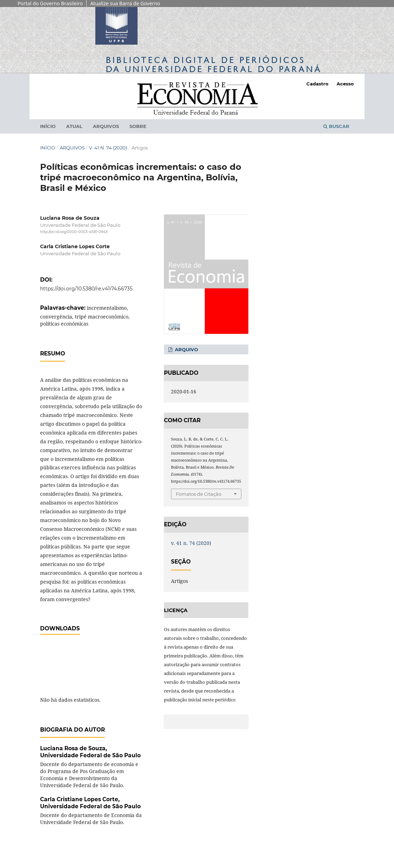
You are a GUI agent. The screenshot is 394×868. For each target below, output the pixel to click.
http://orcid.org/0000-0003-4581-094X (74, 232)
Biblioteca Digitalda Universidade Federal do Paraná (214, 65)
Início (48, 126)
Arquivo (186, 349)
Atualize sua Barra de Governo (125, 3)
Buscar (336, 126)
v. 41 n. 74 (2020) (108, 148)
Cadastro (317, 84)
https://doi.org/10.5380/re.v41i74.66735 (86, 289)
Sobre (138, 126)
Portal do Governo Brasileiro (50, 3)
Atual (74, 126)
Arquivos (106, 126)
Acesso (345, 84)
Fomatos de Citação (199, 494)
